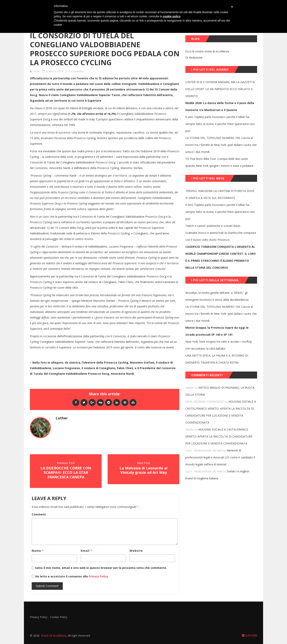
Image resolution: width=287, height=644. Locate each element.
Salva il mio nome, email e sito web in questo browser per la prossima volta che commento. (101, 568)
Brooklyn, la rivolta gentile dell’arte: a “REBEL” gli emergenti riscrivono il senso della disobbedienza (217, 296)
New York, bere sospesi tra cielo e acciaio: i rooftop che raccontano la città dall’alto (219, 345)
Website (136, 551)
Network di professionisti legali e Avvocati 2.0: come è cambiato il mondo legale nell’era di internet (220, 457)
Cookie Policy (59, 617)
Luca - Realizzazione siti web (204, 450)
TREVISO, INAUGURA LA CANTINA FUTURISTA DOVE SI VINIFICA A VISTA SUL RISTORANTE (220, 194)
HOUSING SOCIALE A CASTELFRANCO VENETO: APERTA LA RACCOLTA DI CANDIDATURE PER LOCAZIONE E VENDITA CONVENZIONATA (219, 436)
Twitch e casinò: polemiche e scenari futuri (213, 226)
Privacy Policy (98, 576)
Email (86, 551)
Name (38, 551)
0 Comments (76, 71)
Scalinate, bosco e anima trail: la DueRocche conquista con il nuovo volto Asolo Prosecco (221, 236)
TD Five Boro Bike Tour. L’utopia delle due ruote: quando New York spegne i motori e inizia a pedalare (219, 162)
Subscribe (250, 636)
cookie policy (172, 16)
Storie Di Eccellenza (54, 636)
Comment (39, 514)
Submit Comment (47, 586)
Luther (36, 71)
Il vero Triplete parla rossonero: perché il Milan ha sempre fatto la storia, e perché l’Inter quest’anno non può (220, 124)
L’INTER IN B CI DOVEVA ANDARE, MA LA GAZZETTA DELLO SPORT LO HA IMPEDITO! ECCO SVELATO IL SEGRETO (220, 89)
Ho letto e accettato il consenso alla (62, 576)
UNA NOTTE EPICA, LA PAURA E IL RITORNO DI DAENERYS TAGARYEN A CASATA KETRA (217, 359)
